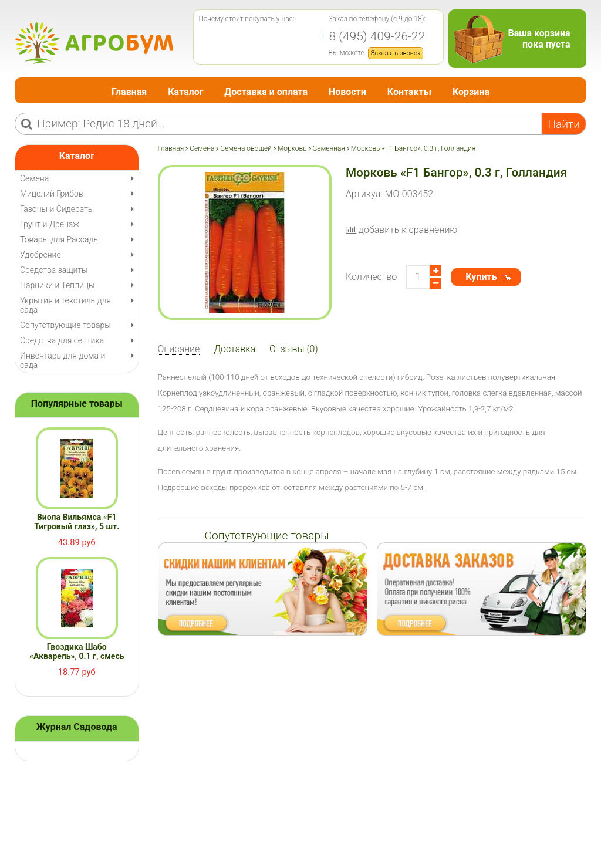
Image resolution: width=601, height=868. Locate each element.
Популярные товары (77, 403)
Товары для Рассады (60, 239)
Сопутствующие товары (65, 325)
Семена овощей (246, 148)
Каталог (185, 92)
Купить (481, 277)
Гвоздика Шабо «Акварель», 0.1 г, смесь (77, 651)
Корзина (471, 92)
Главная (129, 92)
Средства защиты (54, 270)
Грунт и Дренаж (50, 224)
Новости (347, 92)
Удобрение (40, 255)
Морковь (292, 148)
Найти (564, 124)
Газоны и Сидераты (57, 209)
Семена (202, 148)
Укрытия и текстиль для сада (65, 305)
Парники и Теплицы (57, 285)
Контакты (409, 92)
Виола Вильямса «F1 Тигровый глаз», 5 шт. (77, 522)
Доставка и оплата (266, 92)
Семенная (329, 148)
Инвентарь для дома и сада (63, 360)
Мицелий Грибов (52, 194)
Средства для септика (62, 340)
